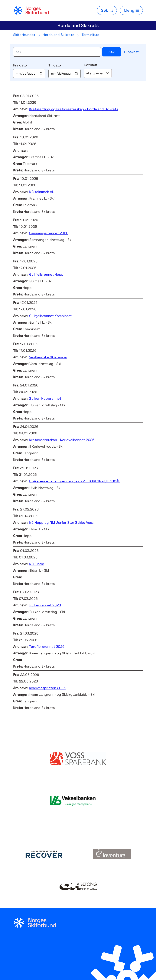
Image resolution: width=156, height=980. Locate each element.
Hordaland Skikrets (78, 25)
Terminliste (90, 35)
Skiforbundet (24, 35)
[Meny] (131, 10)
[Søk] (107, 10)
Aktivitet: (90, 65)
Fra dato (20, 65)
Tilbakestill (133, 52)
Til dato (55, 65)
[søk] (57, 52)
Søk (112, 52)
